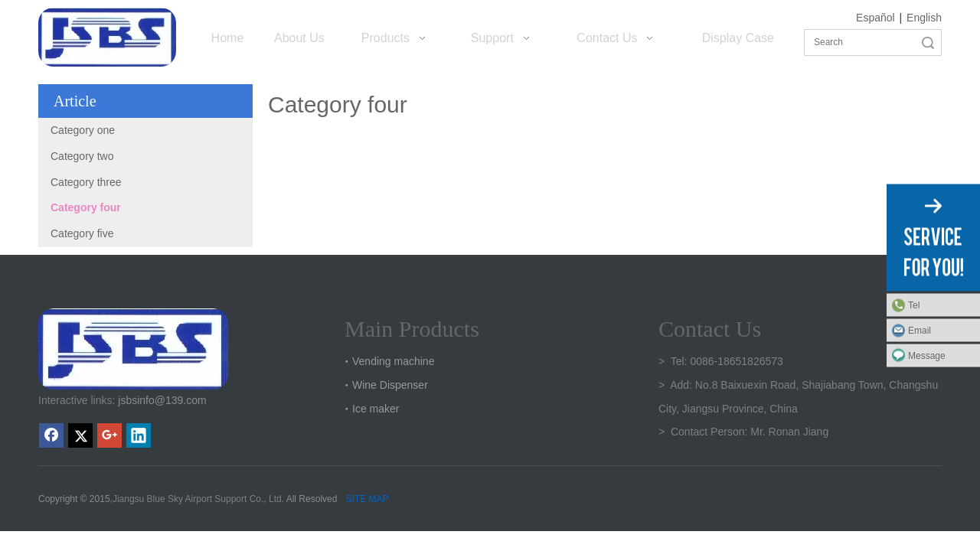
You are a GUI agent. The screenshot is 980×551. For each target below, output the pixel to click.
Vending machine (393, 361)
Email (920, 331)
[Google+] (109, 435)
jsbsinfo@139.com (162, 400)
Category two (82, 156)
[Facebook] (51, 435)
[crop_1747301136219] (133, 349)
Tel (914, 305)
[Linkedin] (139, 435)
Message (927, 356)
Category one (83, 130)
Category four (86, 207)
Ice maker (376, 409)
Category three (86, 182)
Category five (82, 233)
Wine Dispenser (390, 385)
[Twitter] (80, 435)
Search (928, 42)
